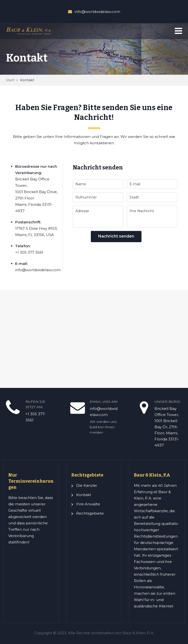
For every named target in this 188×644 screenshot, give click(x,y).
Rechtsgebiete (90, 513)
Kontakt (84, 495)
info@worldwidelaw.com (97, 12)
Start (10, 80)
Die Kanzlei (87, 485)
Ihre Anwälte (88, 504)
